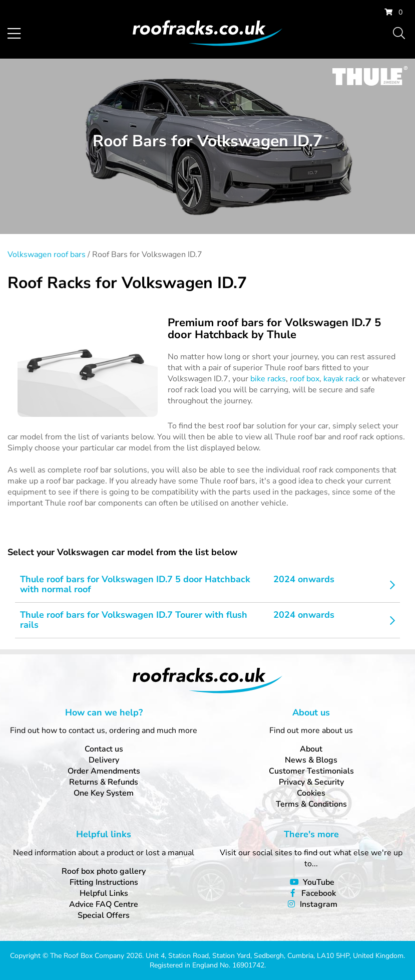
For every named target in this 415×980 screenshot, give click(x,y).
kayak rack (342, 379)
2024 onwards (304, 579)
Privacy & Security (311, 782)
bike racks (268, 379)
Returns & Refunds (104, 782)
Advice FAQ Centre (104, 904)
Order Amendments (104, 771)
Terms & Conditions (311, 804)
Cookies (311, 793)
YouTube (319, 882)
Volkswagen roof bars (47, 255)
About (311, 749)
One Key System (104, 793)
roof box (305, 379)
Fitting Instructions (104, 882)
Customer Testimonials (311, 771)
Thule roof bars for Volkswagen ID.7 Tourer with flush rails (134, 620)
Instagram (319, 904)
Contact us (104, 749)
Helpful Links (104, 893)
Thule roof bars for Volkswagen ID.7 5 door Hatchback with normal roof (135, 584)
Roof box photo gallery (104, 871)
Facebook (319, 893)
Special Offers (104, 915)
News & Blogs (311, 760)
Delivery (104, 760)
